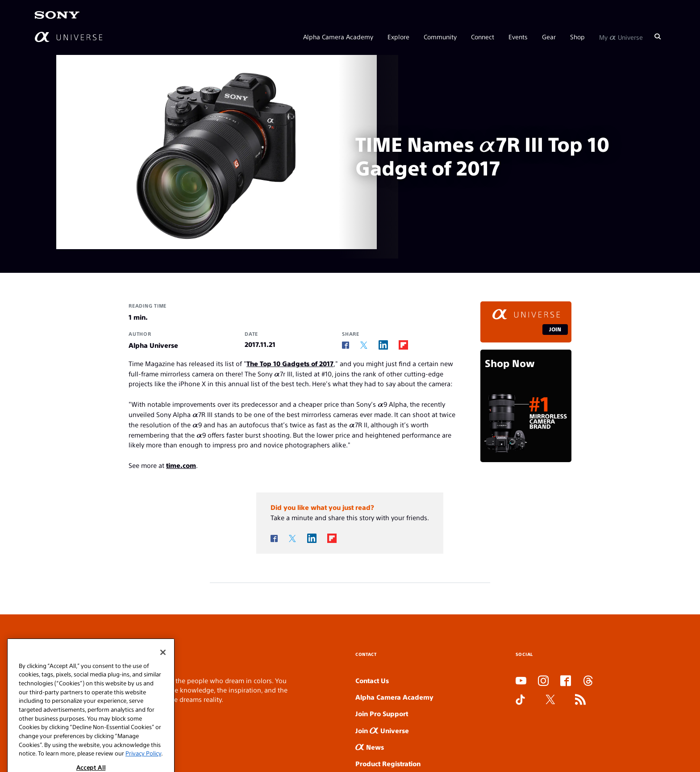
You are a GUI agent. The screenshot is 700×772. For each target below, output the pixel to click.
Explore (398, 37)
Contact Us (372, 680)
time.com (181, 465)
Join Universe (382, 730)
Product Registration (388, 763)
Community (440, 37)
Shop (577, 37)
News (370, 747)
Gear (549, 37)
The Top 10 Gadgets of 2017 (290, 363)
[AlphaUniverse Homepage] (69, 37)
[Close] (163, 703)
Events (518, 37)
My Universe (621, 37)
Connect (483, 37)
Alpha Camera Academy (338, 37)
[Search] (658, 37)
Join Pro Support (382, 713)
